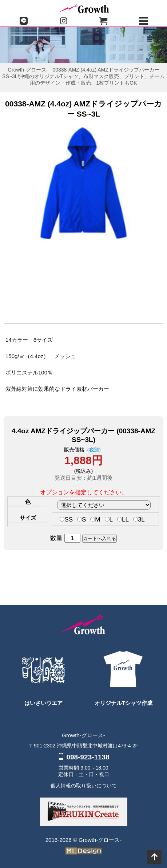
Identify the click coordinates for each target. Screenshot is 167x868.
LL (123, 520)
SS (66, 520)
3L (139, 520)
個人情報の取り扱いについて (84, 786)
